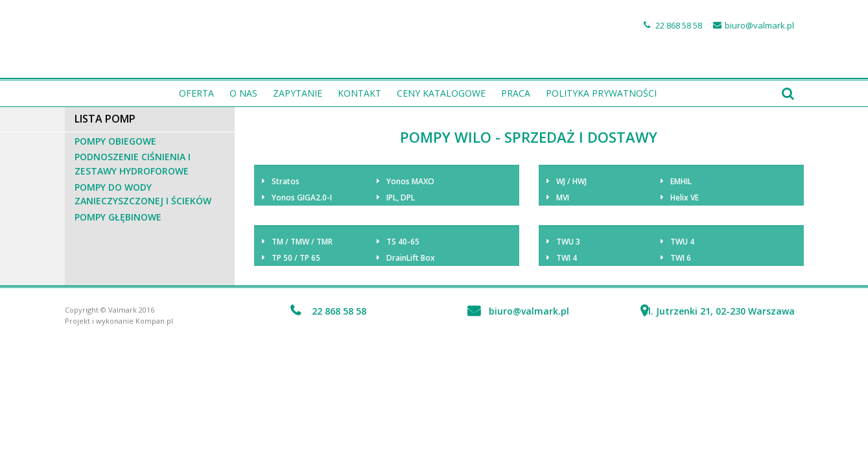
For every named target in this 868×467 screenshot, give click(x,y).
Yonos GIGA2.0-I (302, 198)
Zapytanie (298, 93)
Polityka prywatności (601, 93)
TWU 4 (682, 242)
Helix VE (685, 198)
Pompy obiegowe (115, 141)
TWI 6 (681, 258)
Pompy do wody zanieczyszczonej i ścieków (143, 194)
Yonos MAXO (410, 181)
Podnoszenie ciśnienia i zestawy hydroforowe (133, 164)
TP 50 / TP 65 (296, 258)
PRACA (516, 93)
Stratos (286, 181)
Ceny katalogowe (441, 93)
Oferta (196, 93)
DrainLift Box (411, 258)
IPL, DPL (401, 198)
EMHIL (681, 181)
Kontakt (359, 93)
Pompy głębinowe (118, 217)
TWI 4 (567, 258)
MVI (563, 198)
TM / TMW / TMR (302, 242)
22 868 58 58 (679, 25)
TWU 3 (568, 242)
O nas (243, 93)
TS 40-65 (403, 242)
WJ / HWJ (571, 181)
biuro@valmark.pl (759, 25)
